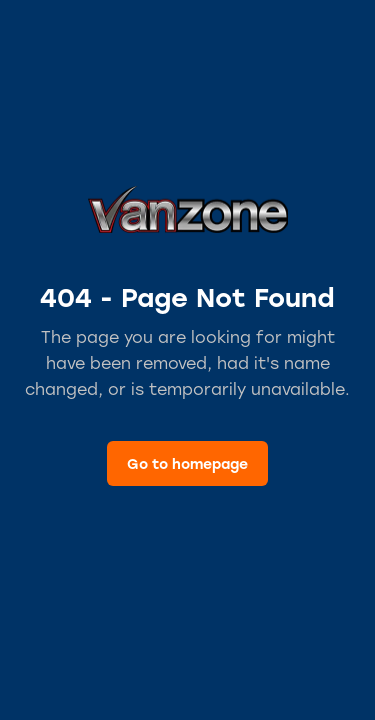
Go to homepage (187, 463)
